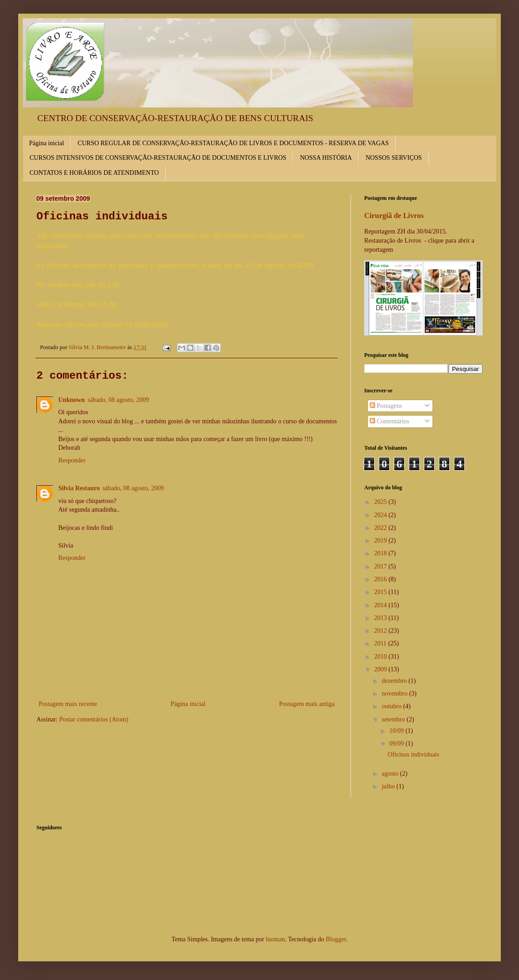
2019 (382, 541)
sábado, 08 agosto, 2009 (118, 400)
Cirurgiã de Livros (394, 216)
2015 (382, 592)
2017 (382, 566)
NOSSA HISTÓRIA (326, 158)
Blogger (336, 939)
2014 (382, 605)
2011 (381, 643)
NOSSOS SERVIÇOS (394, 158)
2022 (382, 528)
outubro (392, 706)
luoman (275, 939)
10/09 (397, 731)
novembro (395, 693)
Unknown (71, 400)
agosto (391, 774)
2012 (382, 631)
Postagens (386, 406)
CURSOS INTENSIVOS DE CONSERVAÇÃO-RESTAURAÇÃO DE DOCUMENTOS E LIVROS (158, 158)
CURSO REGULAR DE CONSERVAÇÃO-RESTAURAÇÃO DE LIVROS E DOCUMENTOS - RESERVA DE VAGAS (233, 143)
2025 (382, 502)
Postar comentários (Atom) (94, 719)
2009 (382, 669)
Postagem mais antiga (307, 704)
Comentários (389, 421)
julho (389, 786)
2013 (382, 618)
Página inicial (47, 143)
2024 (382, 515)
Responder (72, 460)
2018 (382, 553)
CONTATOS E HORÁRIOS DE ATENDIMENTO (94, 173)
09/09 (397, 744)
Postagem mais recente (68, 704)
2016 (382, 579)
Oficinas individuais (414, 754)
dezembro (395, 681)
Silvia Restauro (79, 488)
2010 (382, 657)
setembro (394, 719)
